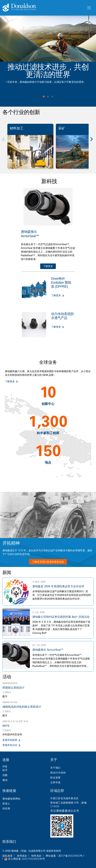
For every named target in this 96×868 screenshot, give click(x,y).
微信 (5, 780)
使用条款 (22, 856)
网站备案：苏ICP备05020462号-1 (65, 856)
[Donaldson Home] (43, 8)
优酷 (5, 775)
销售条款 (36, 856)
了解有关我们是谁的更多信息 (48, 562)
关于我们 (55, 768)
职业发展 (55, 778)
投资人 (6, 804)
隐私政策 (8, 856)
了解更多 (48, 266)
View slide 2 (48, 96)
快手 (5, 770)
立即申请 (55, 782)
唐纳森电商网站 (11, 799)
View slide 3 (52, 96)
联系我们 (9, 842)
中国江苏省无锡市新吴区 (64, 798)
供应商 (6, 808)
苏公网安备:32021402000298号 (27, 859)
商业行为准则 (58, 773)
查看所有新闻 (10, 740)
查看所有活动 (10, 745)
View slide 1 (44, 96)
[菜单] (89, 8)
